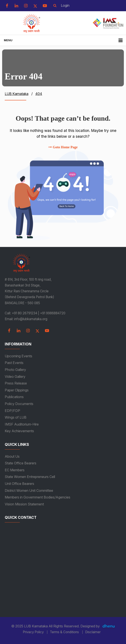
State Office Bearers (21, 463)
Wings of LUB (16, 417)
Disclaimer (93, 632)
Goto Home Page (63, 147)
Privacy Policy (33, 632)
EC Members (15, 470)
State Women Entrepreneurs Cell (30, 477)
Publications (14, 397)
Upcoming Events (18, 356)
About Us (12, 456)
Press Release (16, 383)
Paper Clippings (17, 390)
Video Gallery (15, 377)
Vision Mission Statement (24, 504)
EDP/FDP (12, 411)
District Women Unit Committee (29, 491)
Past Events (14, 363)
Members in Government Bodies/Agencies (38, 497)
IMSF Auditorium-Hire (22, 424)
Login (65, 5)
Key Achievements (19, 431)
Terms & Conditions (64, 632)
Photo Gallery (15, 370)
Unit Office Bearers (19, 484)
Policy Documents (19, 404)
